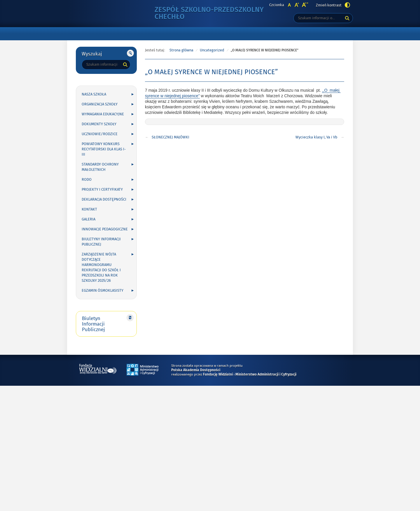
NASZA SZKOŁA (94, 94)
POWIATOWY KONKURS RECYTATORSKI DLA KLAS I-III (104, 149)
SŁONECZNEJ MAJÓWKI (170, 137)
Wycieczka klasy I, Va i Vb (316, 137)
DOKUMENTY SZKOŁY (99, 124)
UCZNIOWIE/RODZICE (100, 134)
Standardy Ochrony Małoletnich (100, 167)
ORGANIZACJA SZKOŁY (100, 104)
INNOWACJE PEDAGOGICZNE (105, 229)
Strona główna (181, 50)
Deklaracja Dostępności (104, 199)
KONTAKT (89, 209)
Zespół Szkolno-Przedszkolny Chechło (209, 14)
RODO (87, 180)
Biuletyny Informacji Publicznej (101, 242)
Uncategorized (212, 50)
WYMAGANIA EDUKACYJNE (103, 114)
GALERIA (89, 219)
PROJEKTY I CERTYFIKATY (102, 190)
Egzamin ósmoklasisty (103, 291)
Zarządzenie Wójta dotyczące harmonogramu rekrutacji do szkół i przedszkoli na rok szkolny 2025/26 (101, 267)
